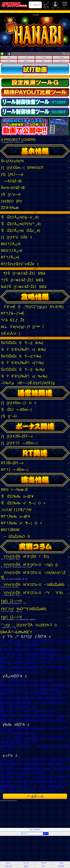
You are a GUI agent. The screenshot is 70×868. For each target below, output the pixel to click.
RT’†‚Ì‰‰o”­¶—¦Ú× (21, 523)
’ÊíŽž (44, 58)
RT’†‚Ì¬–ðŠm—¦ (15, 470)
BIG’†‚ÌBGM (10, 530)
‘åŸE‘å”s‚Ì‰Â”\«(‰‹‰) (24, 376)
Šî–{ (9, 58)
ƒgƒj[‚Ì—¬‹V (35, 601)
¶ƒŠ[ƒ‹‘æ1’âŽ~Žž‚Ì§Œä (23, 273)
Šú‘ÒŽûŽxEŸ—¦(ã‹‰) (22, 343)
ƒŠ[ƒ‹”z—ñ (11, 194)
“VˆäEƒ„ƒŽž (13, 320)
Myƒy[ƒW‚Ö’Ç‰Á (35, 830)
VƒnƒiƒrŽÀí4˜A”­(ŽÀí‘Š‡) (35, 557)
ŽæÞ (44, 866)
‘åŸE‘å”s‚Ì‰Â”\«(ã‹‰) (23, 349)
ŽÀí (44, 61)
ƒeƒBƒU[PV (11, 201)
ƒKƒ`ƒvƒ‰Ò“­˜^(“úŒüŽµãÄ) (35, 610)
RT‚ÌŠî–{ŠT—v (12, 463)
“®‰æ (61, 863)
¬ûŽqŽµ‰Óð (15, 536)
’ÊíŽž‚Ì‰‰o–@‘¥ (17, 496)
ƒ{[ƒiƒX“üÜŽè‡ (16, 237)
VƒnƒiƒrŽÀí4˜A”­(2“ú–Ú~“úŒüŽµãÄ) (35, 585)
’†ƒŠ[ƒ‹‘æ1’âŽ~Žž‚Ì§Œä (22, 280)
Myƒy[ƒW (55, 5)
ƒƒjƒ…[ (65, 5)
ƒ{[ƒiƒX (61, 58)
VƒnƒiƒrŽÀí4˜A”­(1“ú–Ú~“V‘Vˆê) (35, 593)
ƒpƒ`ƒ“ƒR (26, 863)
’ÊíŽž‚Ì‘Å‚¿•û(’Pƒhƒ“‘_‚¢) (21, 224)
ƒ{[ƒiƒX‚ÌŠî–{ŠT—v (17, 436)
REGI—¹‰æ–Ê (14, 490)
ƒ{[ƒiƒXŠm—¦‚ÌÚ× (19, 403)
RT (9, 61)
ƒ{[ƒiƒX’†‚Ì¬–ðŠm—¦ (19, 443)
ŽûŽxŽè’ (46, 5)
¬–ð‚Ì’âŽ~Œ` (12, 181)
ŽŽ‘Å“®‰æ (10, 208)
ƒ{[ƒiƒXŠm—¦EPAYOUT (22, 168)
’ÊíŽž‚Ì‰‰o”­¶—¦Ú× (23, 503)
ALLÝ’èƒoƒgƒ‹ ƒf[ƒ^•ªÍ (22, 327)
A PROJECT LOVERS (35, 140)
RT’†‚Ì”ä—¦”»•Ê (13, 313)
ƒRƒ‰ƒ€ (44, 863)
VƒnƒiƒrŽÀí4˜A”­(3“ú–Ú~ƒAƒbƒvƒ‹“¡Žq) (35, 575)
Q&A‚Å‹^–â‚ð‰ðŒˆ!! (16, 632)
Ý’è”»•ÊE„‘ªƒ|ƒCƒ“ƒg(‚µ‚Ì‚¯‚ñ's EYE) (32, 307)
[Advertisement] (35, 815)
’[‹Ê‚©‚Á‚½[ (10, 333)
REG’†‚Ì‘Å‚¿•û (12, 251)
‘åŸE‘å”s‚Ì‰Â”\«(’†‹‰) (22, 363)
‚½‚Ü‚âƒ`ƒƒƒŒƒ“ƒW (16, 510)
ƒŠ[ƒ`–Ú (9, 416)
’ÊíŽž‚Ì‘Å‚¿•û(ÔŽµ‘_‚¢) (20, 231)
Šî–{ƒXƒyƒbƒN (12, 161)
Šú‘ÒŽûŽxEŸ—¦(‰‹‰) (23, 369)
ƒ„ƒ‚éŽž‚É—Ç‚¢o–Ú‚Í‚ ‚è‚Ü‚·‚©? (26, 680)
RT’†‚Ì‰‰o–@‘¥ (15, 516)
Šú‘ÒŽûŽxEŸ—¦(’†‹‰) (21, 356)
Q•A (61, 61)
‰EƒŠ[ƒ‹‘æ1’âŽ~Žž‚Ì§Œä (24, 287)
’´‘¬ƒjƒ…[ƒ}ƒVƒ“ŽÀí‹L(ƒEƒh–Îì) (35, 626)
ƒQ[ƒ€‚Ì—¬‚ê (12, 174)
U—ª (26, 58)
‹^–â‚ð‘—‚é (35, 796)
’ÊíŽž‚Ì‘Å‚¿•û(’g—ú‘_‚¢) (20, 217)
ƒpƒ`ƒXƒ (9, 863)
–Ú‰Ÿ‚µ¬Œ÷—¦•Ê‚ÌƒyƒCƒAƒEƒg (28, 383)
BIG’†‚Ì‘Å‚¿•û (11, 244)
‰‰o (26, 61)
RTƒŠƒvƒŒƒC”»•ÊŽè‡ (20, 264)
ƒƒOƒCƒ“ (35, 5)
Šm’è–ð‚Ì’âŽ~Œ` (13, 188)
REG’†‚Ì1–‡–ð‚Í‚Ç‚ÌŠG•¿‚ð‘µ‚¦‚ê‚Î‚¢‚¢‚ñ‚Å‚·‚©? (34, 720)
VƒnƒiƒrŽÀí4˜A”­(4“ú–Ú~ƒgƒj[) (35, 565)
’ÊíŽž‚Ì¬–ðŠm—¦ (16, 410)
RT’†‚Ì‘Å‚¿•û (10, 257)
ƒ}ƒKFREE (61, 866)
